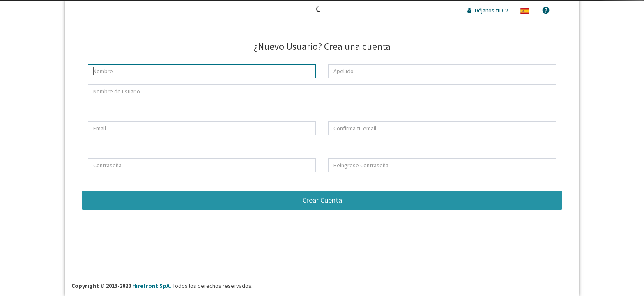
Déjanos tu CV (488, 10)
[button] (525, 10)
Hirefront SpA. (152, 286)
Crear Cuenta (322, 200)
